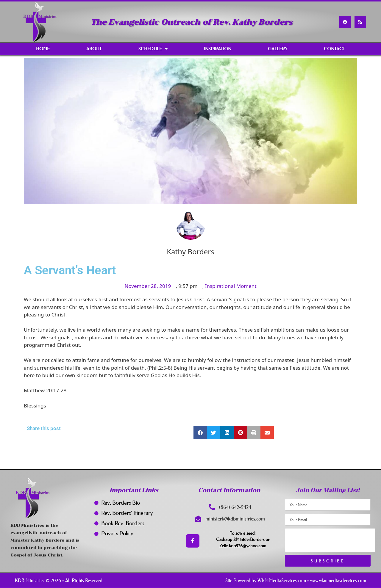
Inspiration (218, 49)
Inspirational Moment (231, 286)
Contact (334, 49)
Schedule (153, 49)
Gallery (278, 49)
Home (43, 49)
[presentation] (330, 540)
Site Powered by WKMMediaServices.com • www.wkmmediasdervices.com (296, 580)
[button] (200, 433)
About (94, 49)
